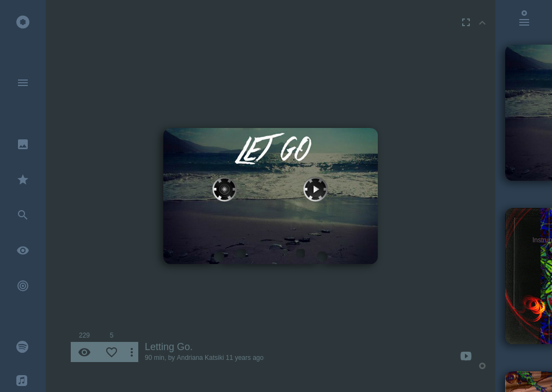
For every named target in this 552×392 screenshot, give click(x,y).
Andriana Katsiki (201, 358)
